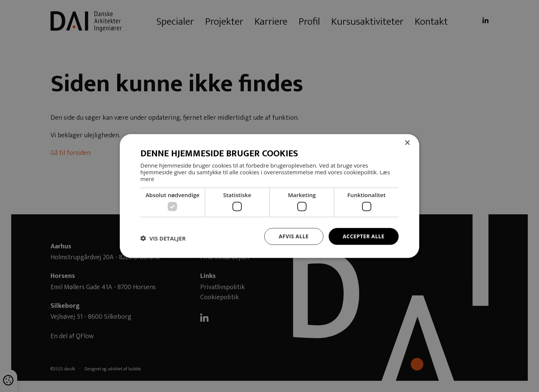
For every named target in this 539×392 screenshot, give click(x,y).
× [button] (407, 143)
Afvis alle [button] (294, 236)
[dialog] (269, 196)
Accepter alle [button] (364, 236)
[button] (163, 238)
